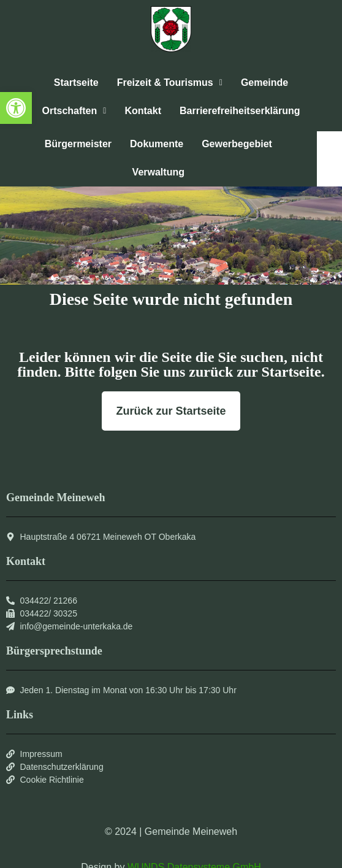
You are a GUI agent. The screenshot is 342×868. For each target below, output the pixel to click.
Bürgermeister (78, 144)
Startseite (76, 83)
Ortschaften (74, 111)
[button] (16, 108)
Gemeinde (264, 83)
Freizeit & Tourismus (170, 83)
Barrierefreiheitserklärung (240, 111)
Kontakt (143, 111)
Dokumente (157, 144)
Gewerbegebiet (237, 144)
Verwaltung (158, 172)
